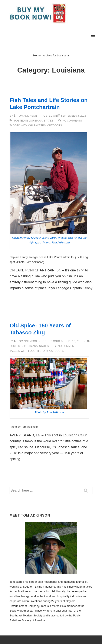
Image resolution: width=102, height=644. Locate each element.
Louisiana (35, 121)
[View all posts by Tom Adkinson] (26, 116)
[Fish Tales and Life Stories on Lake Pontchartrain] (73, 116)
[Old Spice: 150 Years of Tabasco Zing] (72, 341)
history (42, 351)
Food (32, 351)
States (48, 121)
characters (37, 126)
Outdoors (54, 126)
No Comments (72, 121)
